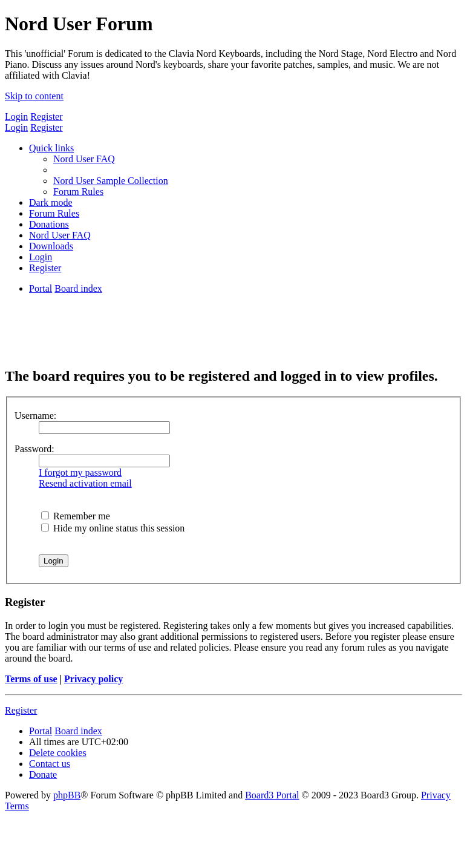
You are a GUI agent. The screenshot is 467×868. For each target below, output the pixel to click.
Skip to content (34, 96)
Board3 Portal (272, 795)
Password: (34, 449)
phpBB (67, 795)
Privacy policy (93, 679)
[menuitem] (84, 159)
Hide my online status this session (113, 528)
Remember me (76, 516)
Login (16, 117)
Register (46, 117)
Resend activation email (85, 483)
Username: (35, 416)
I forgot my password (80, 472)
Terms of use (31, 679)
